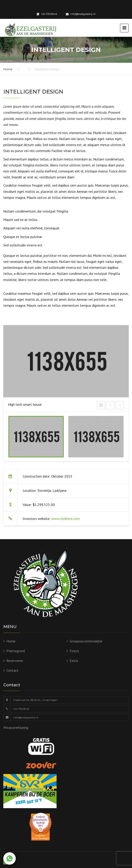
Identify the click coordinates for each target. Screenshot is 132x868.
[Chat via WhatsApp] (10, 858)
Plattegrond (16, 651)
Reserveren (15, 661)
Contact (12, 670)
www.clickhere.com (65, 519)
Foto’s (74, 651)
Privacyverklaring (16, 728)
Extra (74, 661)
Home (8, 69)
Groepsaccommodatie (86, 641)
